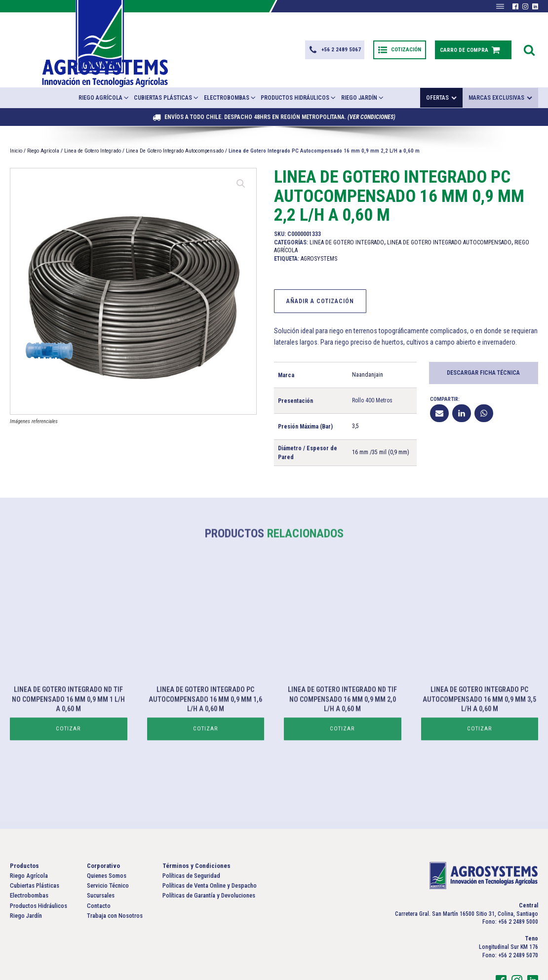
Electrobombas (230, 73)
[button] (333, 38)
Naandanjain (368, 350)
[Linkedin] (462, 389)
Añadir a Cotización (320, 276)
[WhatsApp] (484, 389)
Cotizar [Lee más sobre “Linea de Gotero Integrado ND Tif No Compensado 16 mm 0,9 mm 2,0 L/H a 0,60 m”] (343, 735)
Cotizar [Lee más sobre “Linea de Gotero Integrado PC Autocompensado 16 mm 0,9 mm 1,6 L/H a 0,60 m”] (205, 735)
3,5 (355, 402)
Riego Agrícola (104, 73)
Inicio (16, 126)
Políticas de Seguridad (191, 851)
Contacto (99, 881)
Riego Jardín (363, 73)
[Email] (439, 389)
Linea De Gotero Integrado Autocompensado (175, 126)
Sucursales (101, 871)
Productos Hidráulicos (299, 73)
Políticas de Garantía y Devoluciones (209, 871)
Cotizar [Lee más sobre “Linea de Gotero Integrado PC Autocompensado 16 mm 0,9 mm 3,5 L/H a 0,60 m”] (479, 735)
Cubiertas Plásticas (167, 73)
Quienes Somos (107, 851)
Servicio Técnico (108, 861)
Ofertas (441, 73)
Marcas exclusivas (500, 73)
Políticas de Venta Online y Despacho (210, 861)
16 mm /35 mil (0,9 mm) (381, 428)
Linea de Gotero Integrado (93, 126)
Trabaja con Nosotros (115, 891)
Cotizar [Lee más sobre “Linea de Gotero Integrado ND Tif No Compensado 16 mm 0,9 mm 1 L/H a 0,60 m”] (69, 735)
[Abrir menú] (500, 6)
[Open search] (529, 38)
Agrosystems (319, 234)
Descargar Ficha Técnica (483, 348)
